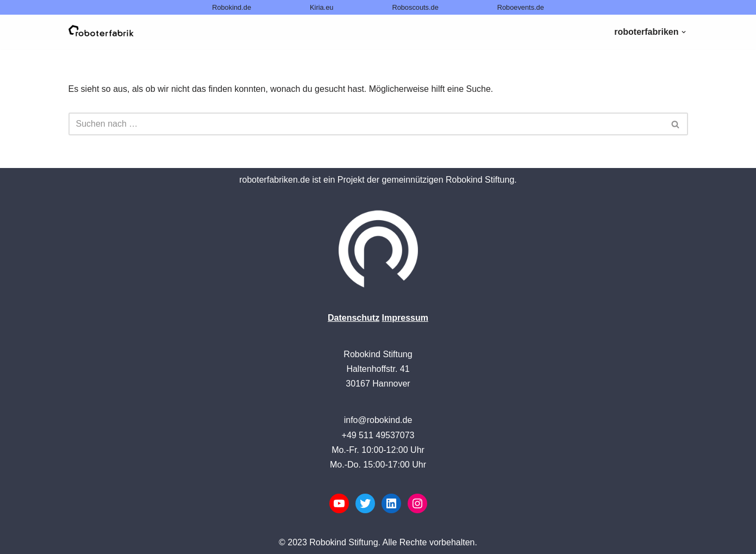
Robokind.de (232, 7)
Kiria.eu (321, 7)
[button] (684, 32)
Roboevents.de (521, 7)
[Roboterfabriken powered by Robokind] (101, 32)
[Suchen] (366, 124)
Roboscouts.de (415, 7)
